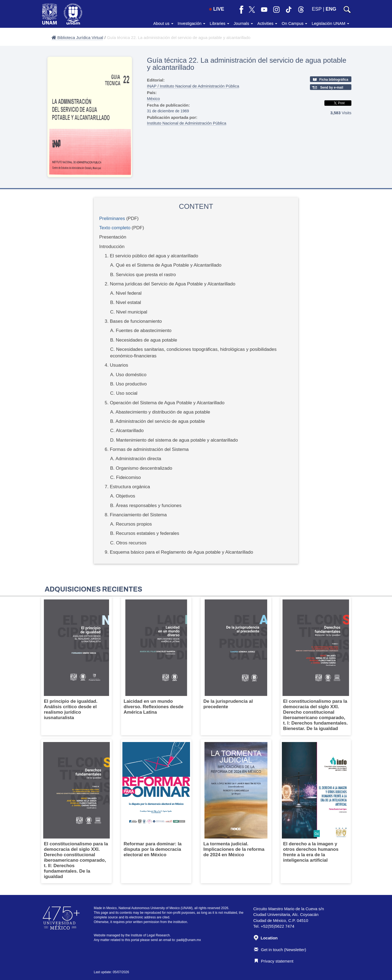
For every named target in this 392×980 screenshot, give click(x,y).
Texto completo (115, 228)
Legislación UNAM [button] (330, 23)
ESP (317, 9)
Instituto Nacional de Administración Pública (187, 123)
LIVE (217, 9)
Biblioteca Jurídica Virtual (77, 37)
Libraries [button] (219, 23)
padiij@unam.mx (189, 940)
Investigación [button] (192, 23)
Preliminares (112, 218)
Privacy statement (274, 961)
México (153, 99)
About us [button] (163, 23)
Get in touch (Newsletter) (280, 950)
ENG (331, 9)
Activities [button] (267, 23)
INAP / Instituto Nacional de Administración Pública (193, 86)
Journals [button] (243, 23)
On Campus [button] (294, 23)
